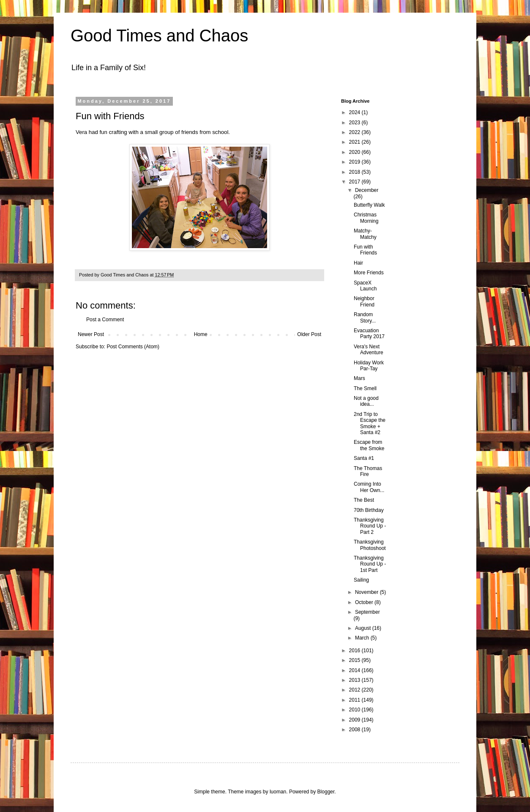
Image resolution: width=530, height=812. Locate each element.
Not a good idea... (366, 401)
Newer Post (91, 334)
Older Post (309, 334)
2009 (355, 720)
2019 (355, 162)
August (364, 628)
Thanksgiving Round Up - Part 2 (370, 526)
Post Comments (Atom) (133, 347)
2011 (355, 700)
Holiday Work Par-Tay (369, 366)
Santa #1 (364, 458)
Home (201, 334)
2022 (355, 132)
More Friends (369, 273)
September (367, 612)
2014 (355, 670)
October (365, 602)
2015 (355, 660)
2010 (355, 710)
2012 (355, 690)
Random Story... (365, 317)
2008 (355, 730)
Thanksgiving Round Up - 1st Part (370, 564)
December (367, 190)
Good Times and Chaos (159, 36)
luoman (278, 792)
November (367, 592)
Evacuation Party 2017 (369, 334)
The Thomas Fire (368, 471)
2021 (355, 142)
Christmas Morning (366, 218)
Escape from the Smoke (369, 445)
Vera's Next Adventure (369, 350)
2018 (355, 172)
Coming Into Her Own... (369, 487)
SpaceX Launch (365, 286)
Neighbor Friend (364, 301)
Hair (358, 263)
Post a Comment (105, 320)
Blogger (326, 792)
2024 (355, 112)
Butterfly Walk (369, 205)
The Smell (365, 388)
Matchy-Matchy (365, 234)
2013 (355, 680)
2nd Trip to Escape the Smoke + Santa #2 (370, 423)
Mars (359, 378)
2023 (355, 123)
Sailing (361, 580)
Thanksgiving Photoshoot (370, 545)
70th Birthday (369, 510)
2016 (355, 651)
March (363, 638)
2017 (355, 182)
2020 (355, 152)
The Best (364, 500)
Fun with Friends (365, 250)
